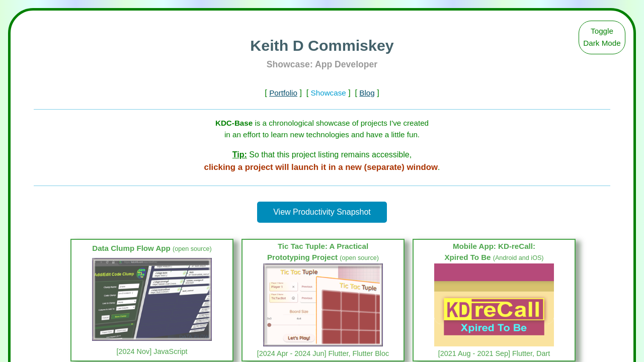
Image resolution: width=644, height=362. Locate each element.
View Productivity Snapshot (322, 212)
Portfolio (283, 93)
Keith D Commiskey (322, 45)
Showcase (329, 93)
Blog (367, 93)
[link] (152, 300)
